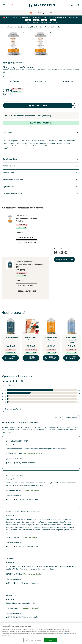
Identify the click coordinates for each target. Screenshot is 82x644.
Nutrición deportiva (13, 27)
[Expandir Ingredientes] (41, 187)
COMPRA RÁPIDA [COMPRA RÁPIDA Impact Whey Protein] (30, 358)
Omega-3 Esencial (11, 337)
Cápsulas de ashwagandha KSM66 (71, 340)
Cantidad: (7, 94)
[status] (12, 99)
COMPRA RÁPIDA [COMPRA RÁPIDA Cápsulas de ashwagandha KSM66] (70, 358)
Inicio (3, 27)
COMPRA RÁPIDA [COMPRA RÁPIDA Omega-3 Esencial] (10, 358)
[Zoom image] (24, 33)
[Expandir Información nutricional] (41, 180)
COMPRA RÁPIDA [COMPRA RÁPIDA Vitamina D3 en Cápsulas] (50, 358)
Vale (50, 640)
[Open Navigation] (4, 5)
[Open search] (12, 5)
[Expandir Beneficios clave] (41, 159)
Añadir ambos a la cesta (64, 259)
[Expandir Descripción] (41, 133)
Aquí (65, 634)
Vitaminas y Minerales (30, 27)
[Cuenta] (72, 5)
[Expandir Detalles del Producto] (41, 194)
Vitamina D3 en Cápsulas (51, 339)
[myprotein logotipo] (42, 5)
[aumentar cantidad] (19, 99)
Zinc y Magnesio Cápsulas (50, 27)
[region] (41, 633)
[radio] (15, 82)
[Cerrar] (79, 626)
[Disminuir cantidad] (5, 99)
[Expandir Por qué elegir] (41, 166)
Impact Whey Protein (31, 339)
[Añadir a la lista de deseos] (76, 106)
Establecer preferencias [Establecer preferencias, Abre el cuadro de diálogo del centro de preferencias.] (33, 640)
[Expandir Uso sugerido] (41, 173)
